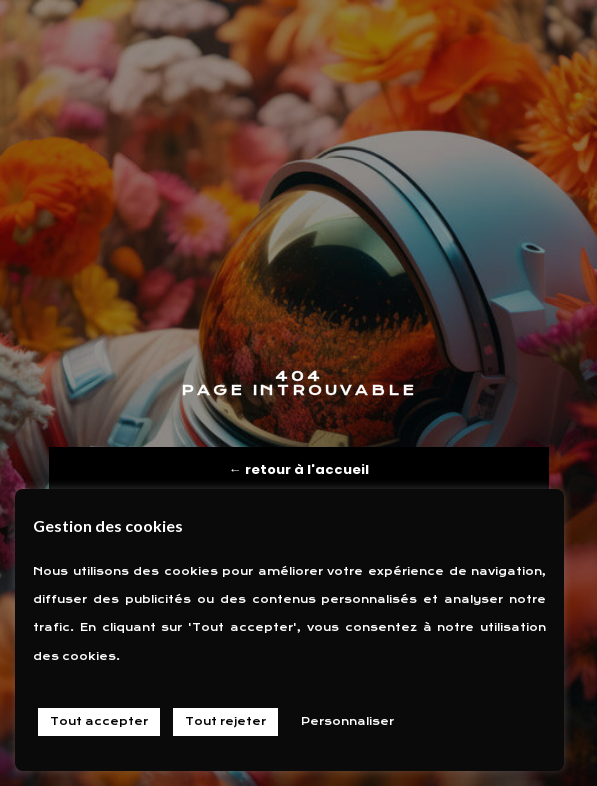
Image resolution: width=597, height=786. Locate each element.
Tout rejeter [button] (225, 721)
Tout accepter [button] (99, 721)
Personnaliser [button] (347, 721)
